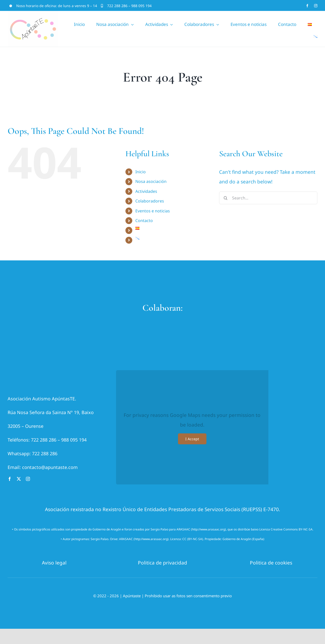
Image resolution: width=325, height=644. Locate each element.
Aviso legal (54, 563)
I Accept (192, 439)
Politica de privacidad (162, 563)
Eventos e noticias (153, 211)
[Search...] (268, 198)
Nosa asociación (151, 181)
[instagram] (316, 6)
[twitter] (19, 479)
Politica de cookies (271, 563)
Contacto (144, 221)
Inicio (141, 172)
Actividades (146, 191)
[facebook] (307, 6)
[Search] (225, 198)
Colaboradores (150, 201)
